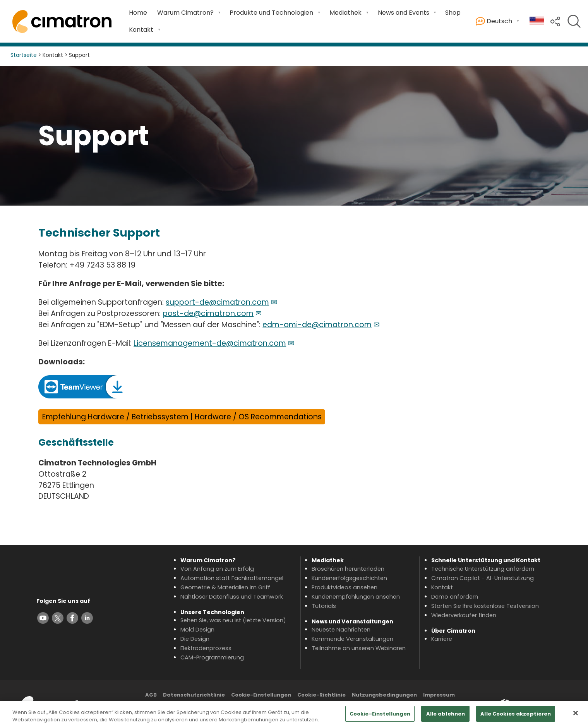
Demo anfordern (455, 597)
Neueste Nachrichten (341, 630)
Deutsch (494, 21)
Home (138, 13)
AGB (151, 695)
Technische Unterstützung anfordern (483, 569)
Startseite (24, 55)
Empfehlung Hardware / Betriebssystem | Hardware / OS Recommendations (182, 417)
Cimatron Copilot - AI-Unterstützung (483, 578)
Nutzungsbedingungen (384, 695)
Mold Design (197, 630)
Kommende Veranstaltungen (352, 639)
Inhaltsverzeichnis (300, 705)
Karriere (442, 639)
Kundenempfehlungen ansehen (356, 597)
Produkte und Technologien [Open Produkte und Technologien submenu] (271, 13)
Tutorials (324, 606)
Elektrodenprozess (206, 648)
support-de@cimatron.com (217, 302)
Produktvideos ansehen (345, 587)
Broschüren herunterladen (348, 569)
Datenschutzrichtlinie (194, 695)
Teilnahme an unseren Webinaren (359, 648)
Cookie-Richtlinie (321, 695)
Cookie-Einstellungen (261, 695)
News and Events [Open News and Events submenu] (404, 13)
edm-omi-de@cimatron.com (317, 325)
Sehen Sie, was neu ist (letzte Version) (233, 620)
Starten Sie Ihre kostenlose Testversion (485, 606)
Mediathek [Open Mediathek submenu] (345, 13)
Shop (453, 13)
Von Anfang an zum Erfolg (217, 569)
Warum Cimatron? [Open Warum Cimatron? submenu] (185, 13)
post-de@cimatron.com (208, 313)
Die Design (195, 639)
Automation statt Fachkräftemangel (232, 578)
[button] (555, 21)
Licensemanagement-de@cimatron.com (210, 343)
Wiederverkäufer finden (464, 615)
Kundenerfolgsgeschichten (349, 578)
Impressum (439, 695)
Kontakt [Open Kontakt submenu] (141, 30)
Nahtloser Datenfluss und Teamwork (232, 597)
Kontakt (442, 587)
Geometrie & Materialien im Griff (225, 587)
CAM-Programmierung (212, 657)
